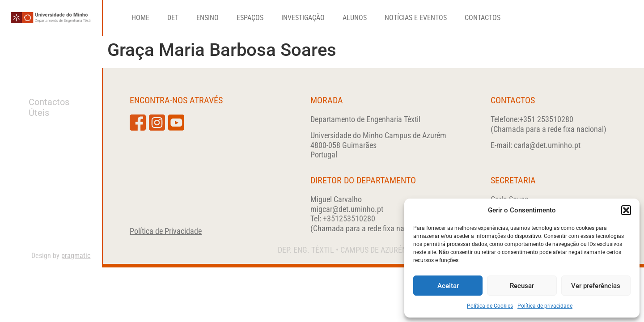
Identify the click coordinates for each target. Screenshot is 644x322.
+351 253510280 (546, 119)
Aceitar (448, 286)
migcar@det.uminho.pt (347, 209)
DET (173, 18)
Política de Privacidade (166, 231)
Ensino (208, 18)
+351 (349, 218)
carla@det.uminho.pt (547, 145)
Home (140, 18)
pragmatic (76, 256)
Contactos (483, 18)
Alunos (355, 18)
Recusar (522, 286)
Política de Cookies (490, 306)
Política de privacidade (545, 306)
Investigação (303, 18)
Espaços (250, 18)
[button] (626, 210)
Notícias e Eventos (416, 18)
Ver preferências (596, 286)
